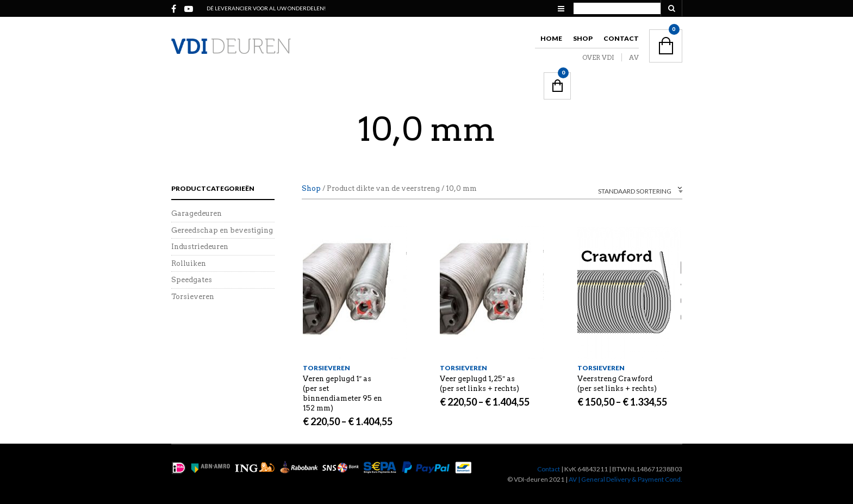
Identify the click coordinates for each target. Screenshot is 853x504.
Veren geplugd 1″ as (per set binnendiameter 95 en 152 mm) (343, 393)
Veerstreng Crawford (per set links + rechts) (617, 384)
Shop (583, 38)
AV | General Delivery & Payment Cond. (625, 479)
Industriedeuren (200, 247)
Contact (621, 38)
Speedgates (192, 280)
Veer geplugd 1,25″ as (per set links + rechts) (480, 384)
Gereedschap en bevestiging (222, 230)
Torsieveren (326, 368)
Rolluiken (189, 263)
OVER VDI (598, 57)
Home (551, 38)
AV (634, 57)
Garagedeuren (197, 213)
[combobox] (617, 190)
